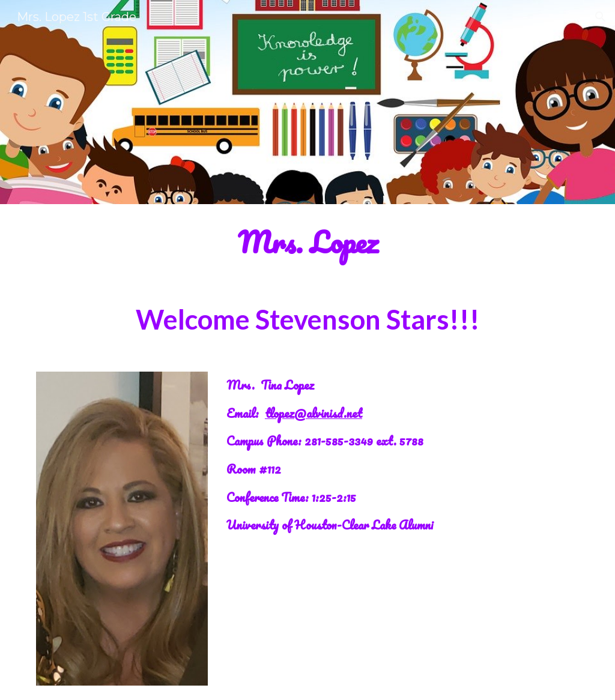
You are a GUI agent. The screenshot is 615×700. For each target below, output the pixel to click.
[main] (308, 242)
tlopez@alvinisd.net (314, 413)
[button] (601, 17)
